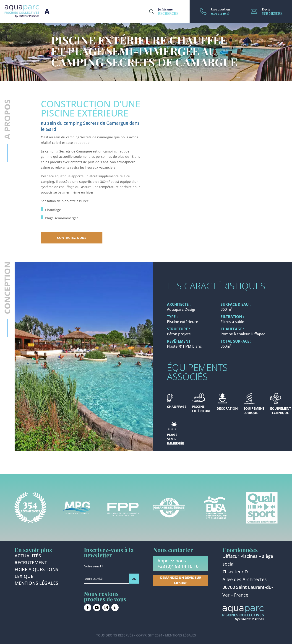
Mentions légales (36, 584)
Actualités (28, 556)
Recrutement (31, 563)
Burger (47, 11)
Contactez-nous (72, 238)
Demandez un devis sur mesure (181, 580)
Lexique (24, 577)
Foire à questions (36, 570)
